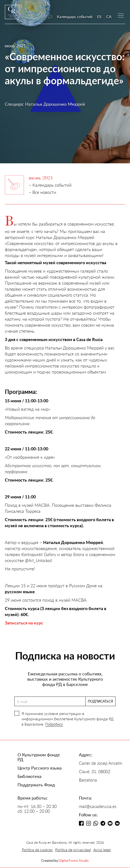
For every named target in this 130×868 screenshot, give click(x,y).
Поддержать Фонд (36, 785)
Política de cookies (37, 850)
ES (99, 16)
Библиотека (30, 776)
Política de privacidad (73, 850)
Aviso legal (102, 850)
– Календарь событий (50, 185)
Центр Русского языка (40, 768)
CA (109, 16)
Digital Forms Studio (74, 860)
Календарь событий (75, 16)
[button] (121, 15)
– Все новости (42, 192)
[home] (12, 14)
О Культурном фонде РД (39, 757)
